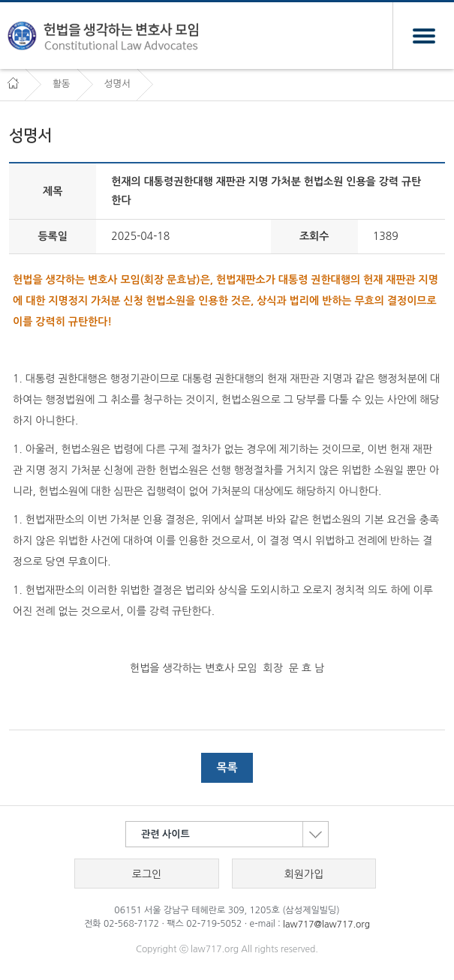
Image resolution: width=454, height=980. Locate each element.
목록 (227, 767)
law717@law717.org (326, 925)
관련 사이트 (235, 834)
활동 (62, 84)
